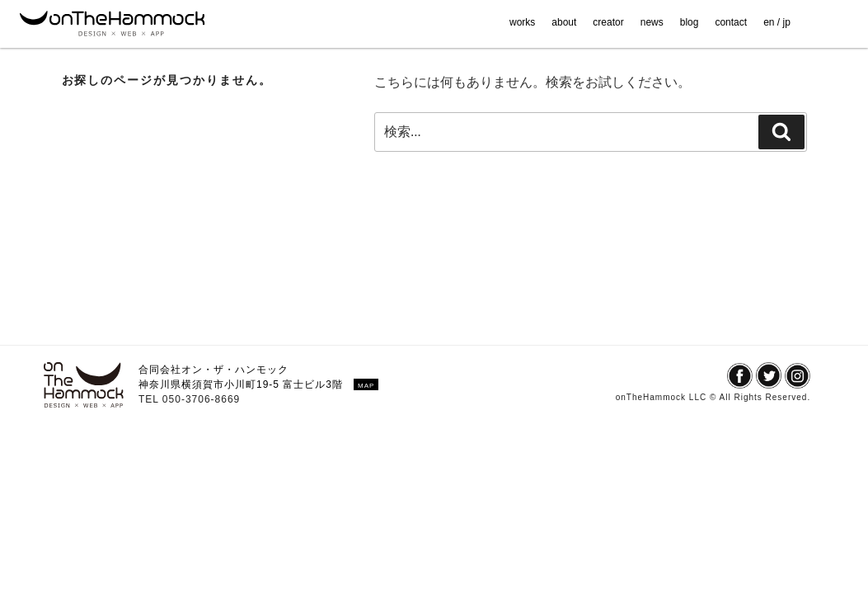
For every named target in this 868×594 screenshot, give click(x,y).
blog (690, 22)
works (522, 22)
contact (731, 22)
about (564, 22)
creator (608, 22)
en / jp (777, 22)
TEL (150, 399)
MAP (366, 386)
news (652, 22)
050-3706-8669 (201, 399)
